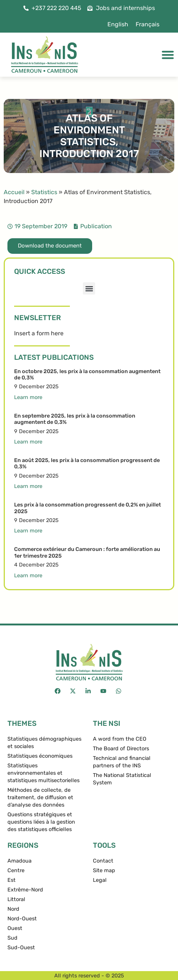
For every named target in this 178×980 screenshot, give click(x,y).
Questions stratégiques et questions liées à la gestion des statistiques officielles (41, 822)
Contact (103, 861)
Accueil (14, 192)
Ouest (15, 928)
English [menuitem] (118, 24)
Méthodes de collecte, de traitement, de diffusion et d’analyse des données (40, 798)
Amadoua (20, 861)
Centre (16, 871)
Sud (12, 938)
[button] (89, 288)
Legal (100, 880)
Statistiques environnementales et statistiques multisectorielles (43, 773)
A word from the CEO (120, 739)
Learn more (28, 397)
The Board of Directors (121, 749)
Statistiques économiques (40, 756)
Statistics (44, 192)
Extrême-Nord (25, 890)
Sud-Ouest (21, 948)
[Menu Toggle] (168, 55)
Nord (13, 909)
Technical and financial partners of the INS (122, 762)
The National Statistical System (122, 779)
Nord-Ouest (22, 919)
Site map (104, 871)
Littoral (16, 899)
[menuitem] (118, 24)
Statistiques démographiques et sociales (44, 743)
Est (12, 880)
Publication (96, 226)
